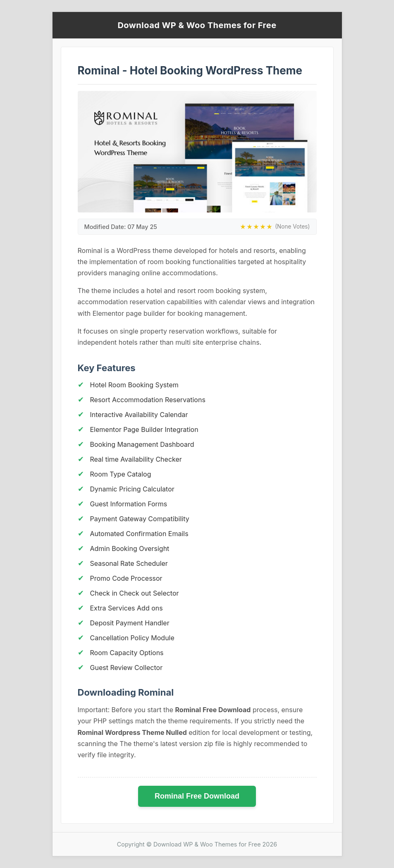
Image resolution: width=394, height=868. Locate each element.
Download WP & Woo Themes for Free (197, 25)
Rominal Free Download (197, 796)
